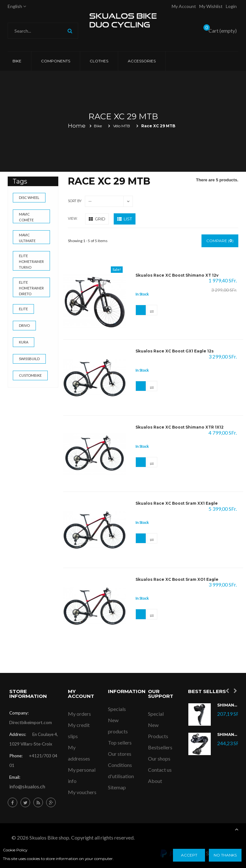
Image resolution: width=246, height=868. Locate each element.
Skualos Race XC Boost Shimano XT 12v (177, 275)
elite (23, 309)
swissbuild (29, 359)
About (155, 781)
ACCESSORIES (142, 61)
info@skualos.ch (27, 786)
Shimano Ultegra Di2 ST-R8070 (228, 705)
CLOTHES (99, 61)
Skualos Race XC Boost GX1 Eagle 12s (175, 351)
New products (118, 726)
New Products (158, 730)
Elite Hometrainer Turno (31, 261)
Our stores (120, 754)
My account (184, 6)
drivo (24, 325)
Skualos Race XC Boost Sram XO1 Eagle (177, 580)
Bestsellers (160, 747)
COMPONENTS (56, 61)
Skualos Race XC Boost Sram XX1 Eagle (177, 503)
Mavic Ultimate (27, 238)
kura (24, 342)
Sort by (75, 201)
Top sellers (120, 742)
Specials (117, 709)
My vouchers (82, 792)
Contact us (160, 770)
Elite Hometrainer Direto (31, 288)
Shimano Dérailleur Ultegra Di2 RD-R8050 (228, 735)
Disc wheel (29, 197)
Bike (17, 61)
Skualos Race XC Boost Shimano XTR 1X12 (180, 427)
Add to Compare (155, 311)
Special (156, 714)
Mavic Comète (26, 217)
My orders (79, 714)
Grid (97, 219)
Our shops (159, 758)
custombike (30, 375)
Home (77, 126)
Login (231, 6)
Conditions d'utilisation (121, 770)
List (125, 219)
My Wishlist (211, 6)
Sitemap (117, 787)
